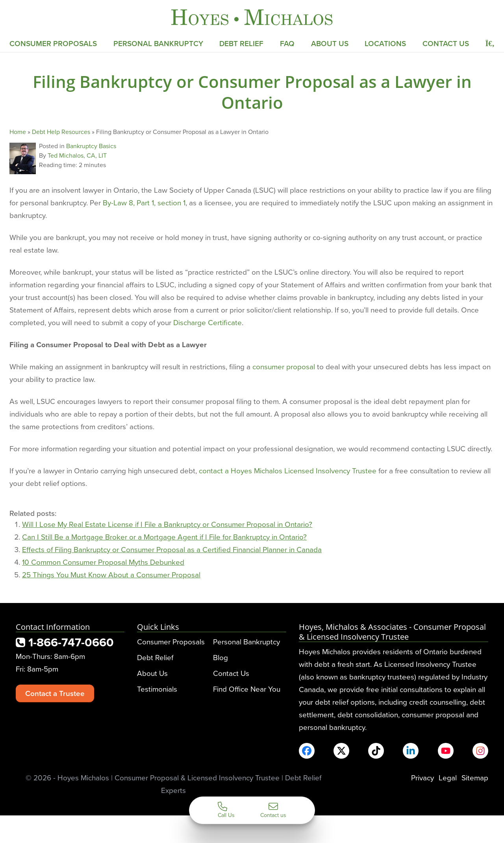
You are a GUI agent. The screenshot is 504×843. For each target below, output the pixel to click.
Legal (448, 777)
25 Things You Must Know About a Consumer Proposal (111, 574)
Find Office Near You (247, 689)
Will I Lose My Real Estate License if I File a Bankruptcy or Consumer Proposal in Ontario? (167, 524)
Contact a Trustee (55, 693)
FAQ (287, 43)
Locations (385, 43)
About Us (330, 43)
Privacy (422, 777)
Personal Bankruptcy (158, 43)
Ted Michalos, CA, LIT (77, 155)
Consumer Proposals (53, 43)
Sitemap (475, 777)
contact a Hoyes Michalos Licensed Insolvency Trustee (288, 470)
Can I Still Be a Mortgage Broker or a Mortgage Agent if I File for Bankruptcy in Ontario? (164, 537)
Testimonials (157, 689)
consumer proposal (284, 366)
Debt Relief (241, 43)
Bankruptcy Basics (91, 146)
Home (18, 132)
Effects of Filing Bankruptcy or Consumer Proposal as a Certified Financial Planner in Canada (172, 549)
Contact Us (446, 43)
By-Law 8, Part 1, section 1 (144, 202)
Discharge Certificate (208, 322)
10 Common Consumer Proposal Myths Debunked (103, 562)
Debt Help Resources (61, 132)
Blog (220, 657)
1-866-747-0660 (65, 642)
